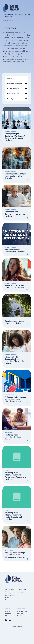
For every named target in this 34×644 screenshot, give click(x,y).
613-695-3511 (22, 590)
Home (4, 20)
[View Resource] (17, 125)
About (8, 609)
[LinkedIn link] (6, 620)
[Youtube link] (10, 620)
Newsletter (21, 609)
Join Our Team (22, 611)
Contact (9, 611)
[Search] (17, 79)
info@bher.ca (22, 592)
